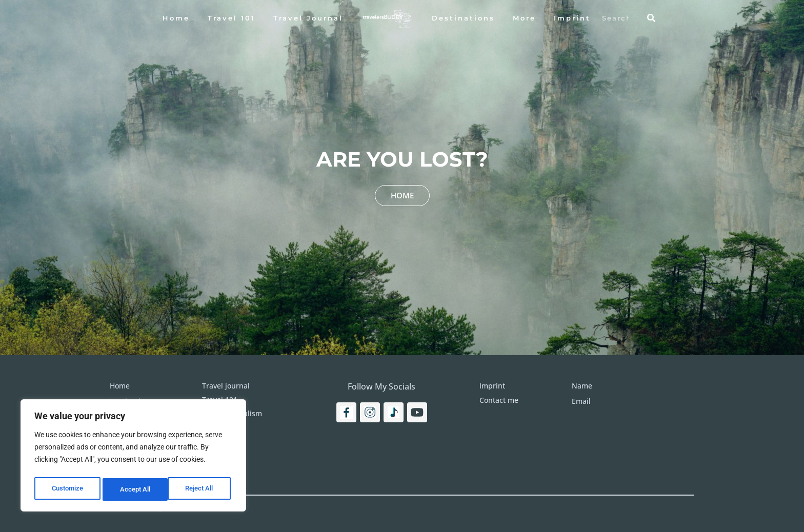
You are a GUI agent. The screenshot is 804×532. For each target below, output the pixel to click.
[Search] (651, 18)
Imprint (572, 18)
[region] (133, 458)
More (524, 18)
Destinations (463, 18)
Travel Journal (308, 18)
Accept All (201, 489)
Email (581, 401)
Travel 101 (232, 18)
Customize (67, 489)
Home (176, 18)
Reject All (135, 489)
